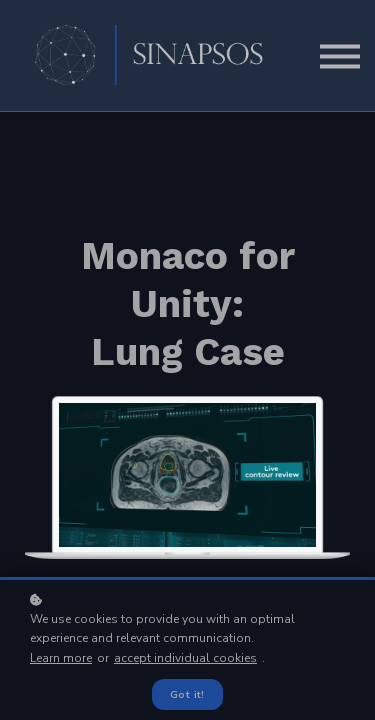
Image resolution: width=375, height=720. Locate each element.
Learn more (61, 658)
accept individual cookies (185, 658)
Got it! (187, 694)
